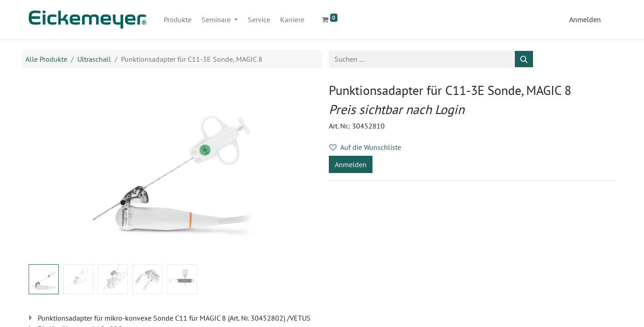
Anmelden (585, 20)
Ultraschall (94, 59)
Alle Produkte (46, 59)
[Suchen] (524, 59)
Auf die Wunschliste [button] (365, 147)
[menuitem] (178, 20)
